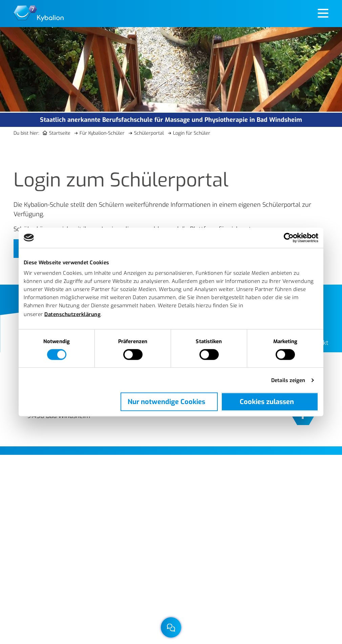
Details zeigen (288, 380)
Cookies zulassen (267, 402)
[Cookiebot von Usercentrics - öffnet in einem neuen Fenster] (289, 238)
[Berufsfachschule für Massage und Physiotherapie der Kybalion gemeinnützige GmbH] (39, 13)
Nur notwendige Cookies (166, 402)
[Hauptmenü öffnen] (323, 14)
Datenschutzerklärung (72, 314)
